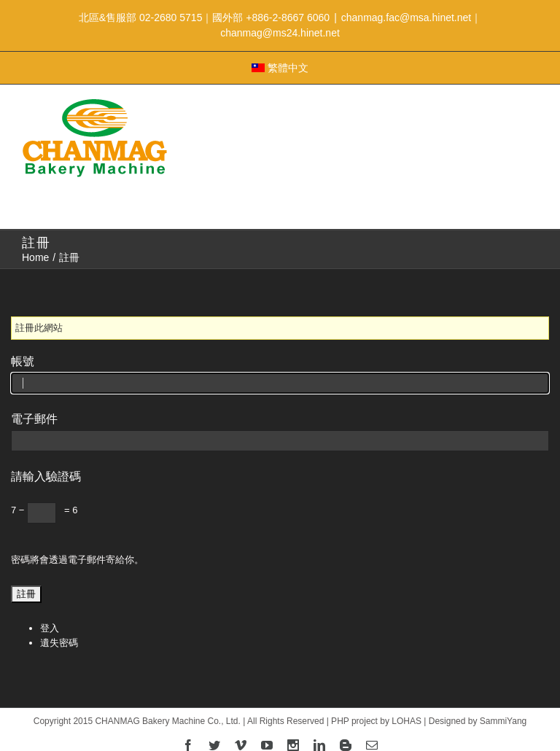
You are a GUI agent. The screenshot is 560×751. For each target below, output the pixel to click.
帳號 (23, 361)
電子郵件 (34, 419)
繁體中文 (280, 68)
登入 (50, 628)
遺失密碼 (59, 643)
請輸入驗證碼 (46, 476)
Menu (280, 197)
